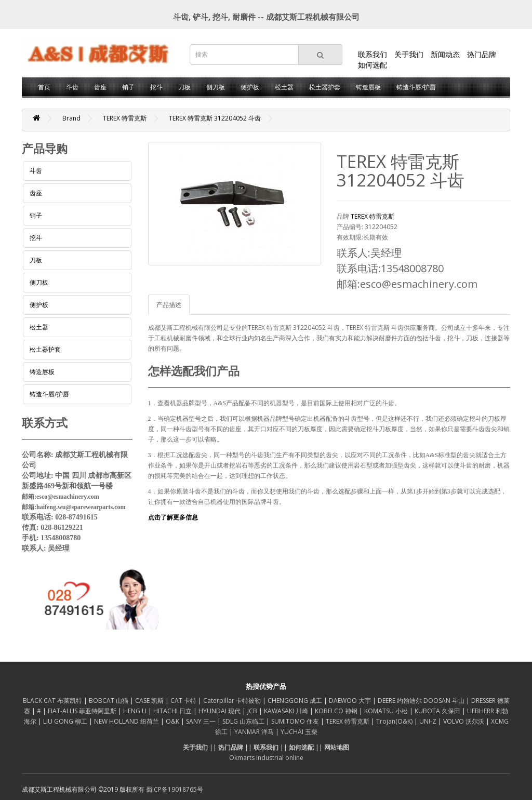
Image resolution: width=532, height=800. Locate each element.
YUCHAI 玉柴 (299, 732)
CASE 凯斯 (150, 701)
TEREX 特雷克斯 (125, 118)
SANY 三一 (202, 721)
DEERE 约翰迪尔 (401, 701)
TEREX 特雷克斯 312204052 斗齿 (215, 118)
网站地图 (337, 747)
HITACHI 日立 (173, 711)
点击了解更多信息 (173, 517)
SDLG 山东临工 (244, 721)
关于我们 (409, 54)
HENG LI (136, 711)
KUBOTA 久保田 (438, 711)
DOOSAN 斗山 (445, 701)
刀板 (184, 87)
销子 (128, 87)
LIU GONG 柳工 (66, 721)
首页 (44, 87)
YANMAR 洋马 (255, 732)
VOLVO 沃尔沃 (464, 721)
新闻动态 (445, 54)
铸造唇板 (368, 87)
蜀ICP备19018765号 (175, 789)
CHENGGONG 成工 (296, 701)
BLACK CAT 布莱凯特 (53, 701)
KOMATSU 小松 (387, 711)
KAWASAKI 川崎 (287, 711)
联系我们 (373, 54)
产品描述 (169, 305)
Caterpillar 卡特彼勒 (233, 701)
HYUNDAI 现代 (220, 711)
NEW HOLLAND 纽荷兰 (127, 721)
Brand (71, 118)
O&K (173, 721)
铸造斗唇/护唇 (416, 87)
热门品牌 (482, 54)
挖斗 (156, 87)
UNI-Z (429, 721)
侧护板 (250, 87)
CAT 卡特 (184, 701)
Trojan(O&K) (395, 721)
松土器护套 (325, 87)
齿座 (100, 87)
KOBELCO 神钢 (337, 711)
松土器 (284, 87)
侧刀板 (216, 87)
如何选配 (373, 65)
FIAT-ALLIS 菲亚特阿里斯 (83, 711)
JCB (253, 711)
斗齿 (72, 87)
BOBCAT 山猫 (109, 701)
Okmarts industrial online (266, 758)
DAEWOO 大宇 (351, 701)
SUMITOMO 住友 (296, 721)
